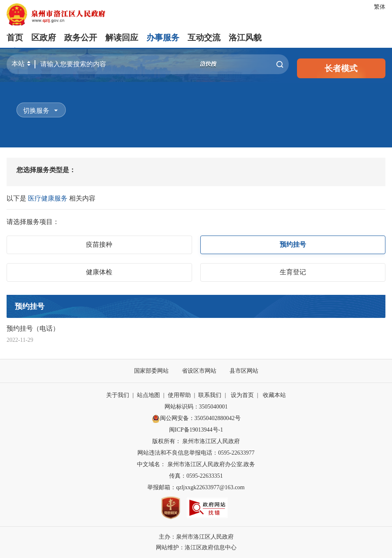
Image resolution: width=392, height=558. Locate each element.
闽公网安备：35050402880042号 (196, 419)
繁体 (380, 7)
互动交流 (204, 37)
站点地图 (148, 395)
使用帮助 (179, 395)
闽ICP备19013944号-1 (196, 430)
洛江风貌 (245, 37)
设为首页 (242, 395)
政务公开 (81, 37)
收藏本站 (274, 395)
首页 (15, 37)
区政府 (44, 37)
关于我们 (118, 395)
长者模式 (341, 68)
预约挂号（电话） (33, 328)
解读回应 (122, 37)
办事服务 (163, 37)
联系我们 (210, 395)
